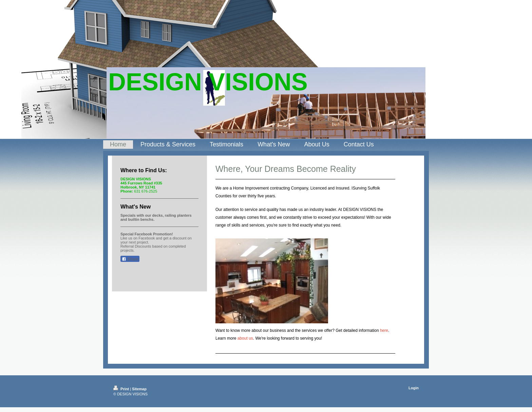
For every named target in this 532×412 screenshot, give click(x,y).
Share (130, 259)
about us (245, 338)
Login (414, 388)
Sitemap (139, 389)
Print (122, 389)
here (384, 330)
